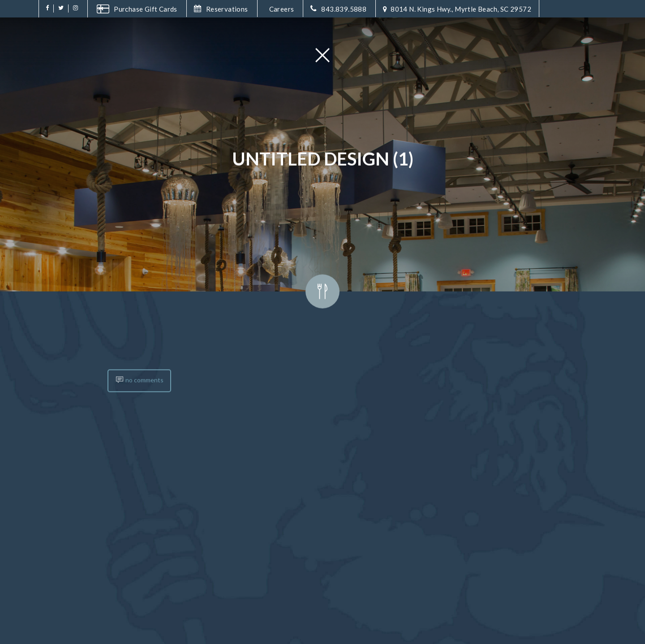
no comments (139, 450)
